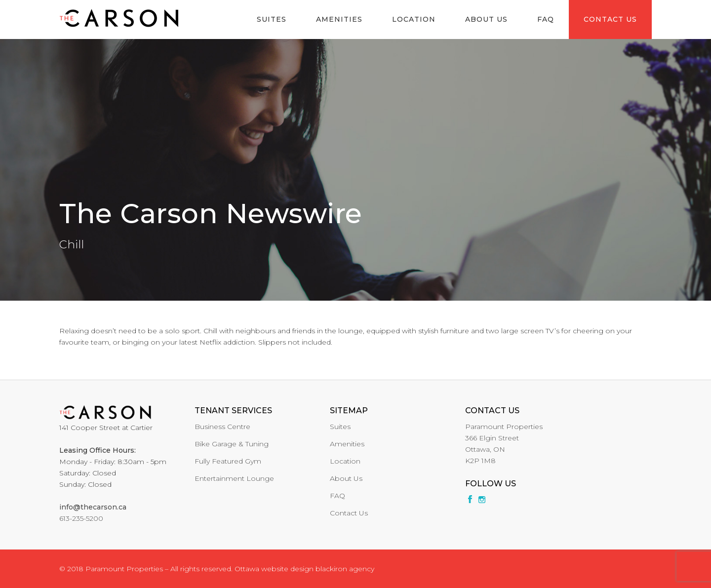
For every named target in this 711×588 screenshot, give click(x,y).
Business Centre (222, 427)
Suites (272, 19)
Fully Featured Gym (228, 461)
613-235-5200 (81, 518)
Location (414, 19)
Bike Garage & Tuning (232, 444)
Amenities (339, 19)
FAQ (546, 19)
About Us (486, 19)
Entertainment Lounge (234, 478)
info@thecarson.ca (93, 507)
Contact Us (610, 19)
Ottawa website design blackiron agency (304, 569)
